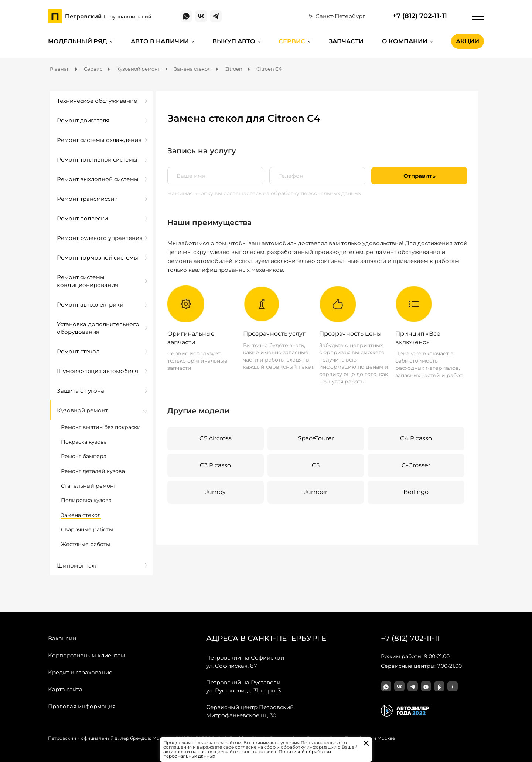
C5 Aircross (216, 438)
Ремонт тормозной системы (98, 258)
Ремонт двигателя (83, 120)
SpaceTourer (316, 438)
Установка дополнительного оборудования (98, 328)
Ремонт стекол (78, 351)
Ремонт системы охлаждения (99, 140)
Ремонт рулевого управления (100, 238)
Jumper (316, 492)
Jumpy (215, 492)
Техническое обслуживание (97, 101)
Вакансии (62, 638)
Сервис (292, 41)
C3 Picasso (215, 465)
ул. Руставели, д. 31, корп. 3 (243, 686)
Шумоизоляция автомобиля (98, 371)
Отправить (420, 176)
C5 (316, 465)
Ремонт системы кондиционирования (88, 281)
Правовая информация (82, 706)
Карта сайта (65, 689)
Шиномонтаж (76, 565)
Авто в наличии (160, 41)
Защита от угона (81, 391)
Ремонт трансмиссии (87, 199)
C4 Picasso (416, 438)
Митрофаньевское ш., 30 (250, 711)
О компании (405, 41)
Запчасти (346, 41)
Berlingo (416, 492)
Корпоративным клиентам (87, 655)
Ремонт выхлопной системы (98, 179)
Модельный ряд (78, 41)
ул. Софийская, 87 (245, 661)
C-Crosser (416, 465)
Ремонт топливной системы (97, 160)
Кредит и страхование (80, 672)
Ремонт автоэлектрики (90, 304)
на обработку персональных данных (312, 193)
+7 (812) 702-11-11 (420, 16)
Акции (468, 41)
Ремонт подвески (82, 218)
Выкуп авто (234, 41)
